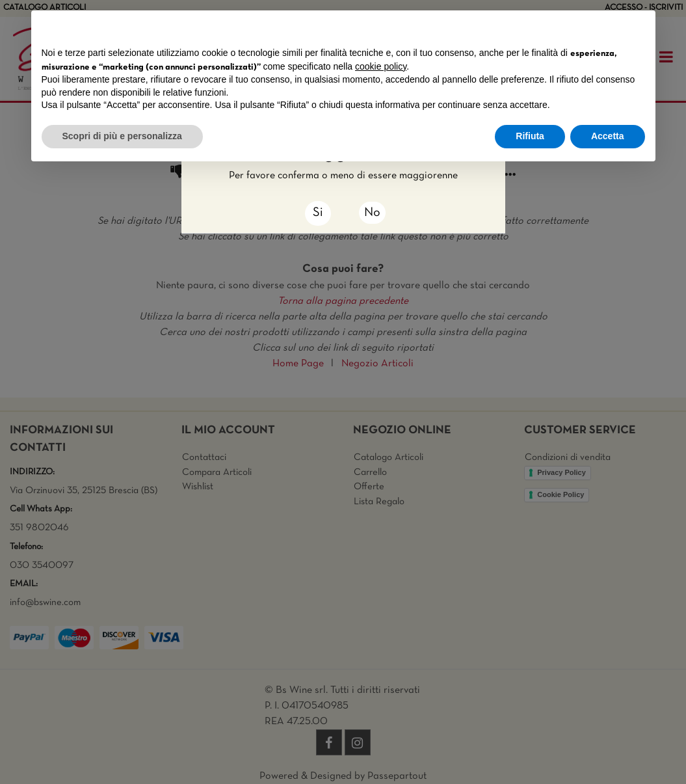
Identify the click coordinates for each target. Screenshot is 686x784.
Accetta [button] (608, 136)
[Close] (318, 213)
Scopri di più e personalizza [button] (122, 136)
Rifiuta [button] (530, 136)
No (372, 213)
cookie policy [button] (381, 66)
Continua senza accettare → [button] (584, 27)
